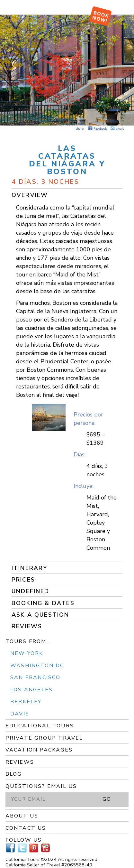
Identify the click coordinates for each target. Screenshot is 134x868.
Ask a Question (40, 615)
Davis (20, 714)
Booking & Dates (43, 603)
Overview (30, 195)
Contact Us (26, 828)
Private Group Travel (44, 738)
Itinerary (30, 568)
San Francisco (36, 677)
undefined (31, 591)
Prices (23, 580)
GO (107, 799)
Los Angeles (31, 690)
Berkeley (26, 702)
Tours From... (29, 641)
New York (27, 653)
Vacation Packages (39, 750)
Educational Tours (40, 726)
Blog (14, 774)
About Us (22, 816)
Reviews (27, 626)
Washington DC (37, 666)
